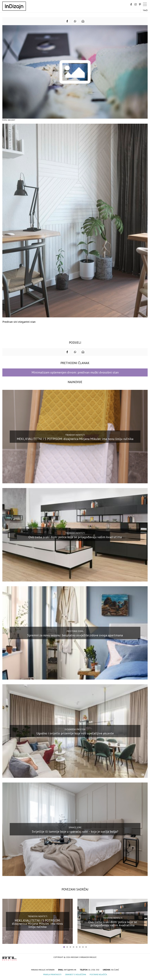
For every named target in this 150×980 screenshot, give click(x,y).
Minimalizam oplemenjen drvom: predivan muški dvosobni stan (75, 372)
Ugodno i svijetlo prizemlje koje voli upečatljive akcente (75, 733)
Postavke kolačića (98, 974)
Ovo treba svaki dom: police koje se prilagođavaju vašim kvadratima (75, 537)
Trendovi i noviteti (75, 435)
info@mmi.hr (70, 970)
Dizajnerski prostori (75, 729)
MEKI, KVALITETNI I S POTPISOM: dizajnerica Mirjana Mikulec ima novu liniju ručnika (75, 439)
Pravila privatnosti (52, 974)
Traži (145, 10)
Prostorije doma (75, 631)
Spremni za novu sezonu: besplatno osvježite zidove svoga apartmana (75, 635)
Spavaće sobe (75, 828)
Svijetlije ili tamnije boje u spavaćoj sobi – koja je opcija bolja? (75, 832)
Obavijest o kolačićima (76, 974)
